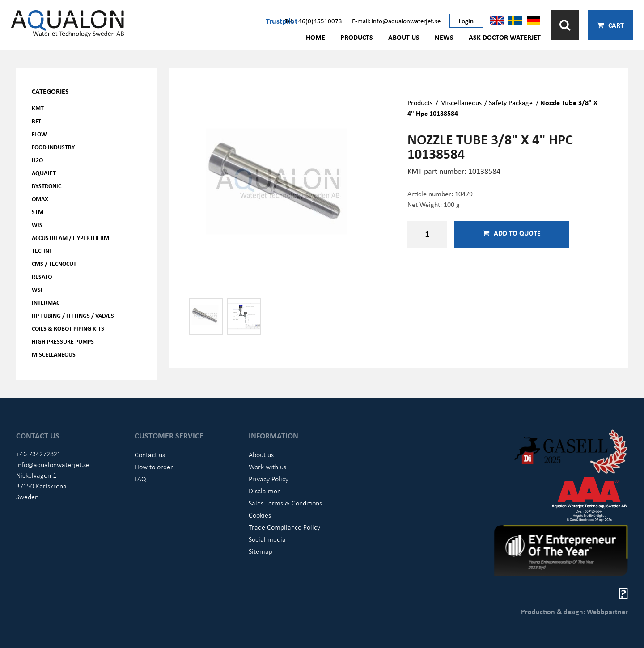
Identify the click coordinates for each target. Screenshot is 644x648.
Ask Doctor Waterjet (505, 37)
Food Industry (53, 147)
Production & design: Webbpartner (574, 611)
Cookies (260, 515)
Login (466, 21)
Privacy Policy (269, 479)
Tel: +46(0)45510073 (314, 21)
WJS (37, 225)
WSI (37, 289)
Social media (267, 539)
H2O (37, 160)
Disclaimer (264, 491)
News (444, 37)
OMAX (40, 199)
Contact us (150, 454)
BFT (36, 121)
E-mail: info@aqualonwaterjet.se (396, 21)
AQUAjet (44, 173)
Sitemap (261, 551)
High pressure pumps (63, 341)
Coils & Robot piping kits (68, 328)
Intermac (46, 302)
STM (38, 212)
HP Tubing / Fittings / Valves (73, 315)
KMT (38, 108)
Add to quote (512, 233)
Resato (42, 276)
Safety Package (511, 102)
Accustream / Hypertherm (70, 238)
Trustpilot (282, 21)
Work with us (267, 467)
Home (316, 37)
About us (404, 37)
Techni (41, 250)
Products (357, 37)
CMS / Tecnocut (54, 263)
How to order (154, 467)
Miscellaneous (54, 354)
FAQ (140, 479)
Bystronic (47, 186)
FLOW (39, 134)
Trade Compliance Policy (284, 527)
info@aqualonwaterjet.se (53, 464)
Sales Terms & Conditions (285, 503)
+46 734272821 (38, 454)
